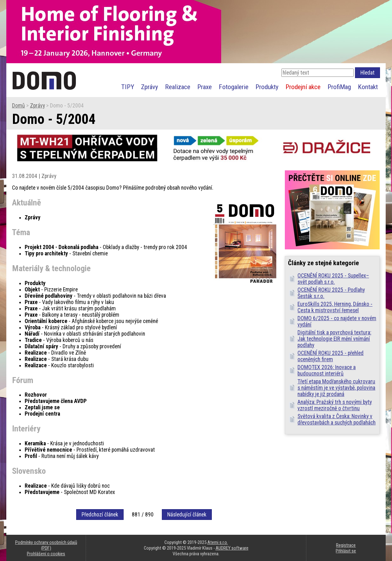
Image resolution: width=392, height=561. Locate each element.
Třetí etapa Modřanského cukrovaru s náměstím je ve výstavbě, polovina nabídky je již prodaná (336, 388)
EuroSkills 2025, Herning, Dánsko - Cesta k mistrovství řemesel (335, 307)
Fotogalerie (234, 87)
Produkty (267, 87)
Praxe (205, 87)
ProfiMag (339, 87)
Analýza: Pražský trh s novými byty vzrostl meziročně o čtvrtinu (335, 405)
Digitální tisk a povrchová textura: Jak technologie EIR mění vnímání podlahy (334, 339)
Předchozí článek (100, 515)
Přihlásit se (346, 551)
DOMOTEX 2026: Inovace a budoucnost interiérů (327, 370)
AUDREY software (232, 548)
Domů (18, 106)
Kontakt (368, 87)
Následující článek (187, 515)
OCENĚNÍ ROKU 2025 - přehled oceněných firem (331, 356)
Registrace (346, 545)
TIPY (128, 87)
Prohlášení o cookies (46, 554)
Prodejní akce (303, 87)
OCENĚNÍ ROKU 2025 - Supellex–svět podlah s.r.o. (333, 279)
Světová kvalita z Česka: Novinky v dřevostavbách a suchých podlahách (337, 419)
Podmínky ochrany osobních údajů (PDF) (46, 545)
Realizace (178, 87)
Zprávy (150, 87)
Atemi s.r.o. (218, 542)
